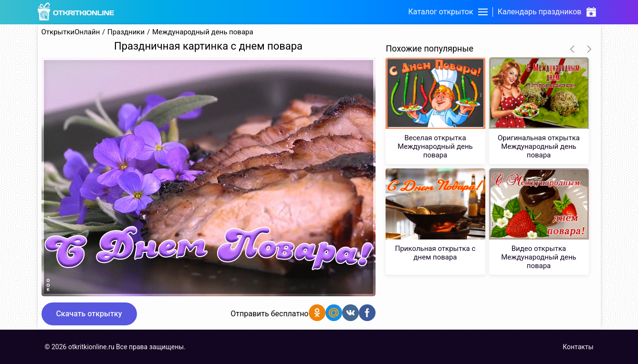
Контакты (578, 347)
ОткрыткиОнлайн (71, 32)
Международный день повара (203, 32)
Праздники (126, 32)
